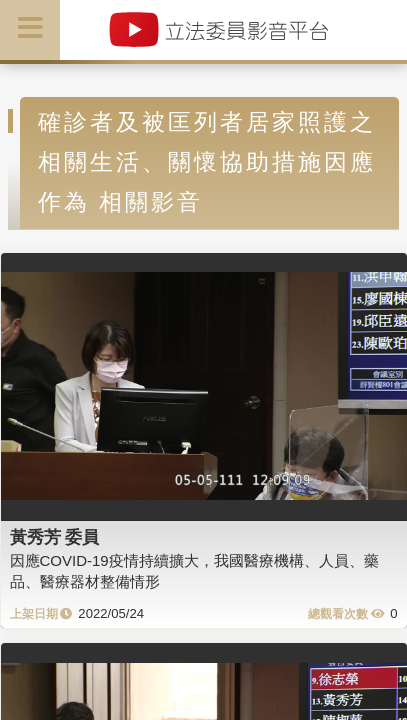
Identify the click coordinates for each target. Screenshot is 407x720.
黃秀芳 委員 (55, 537)
